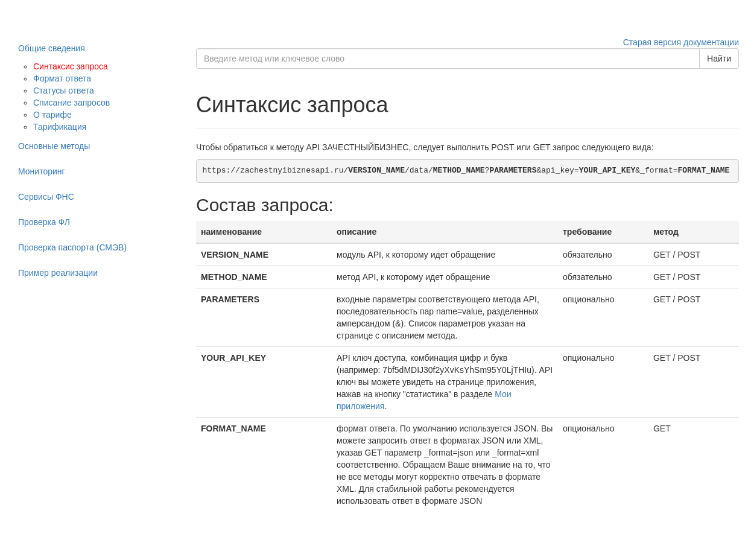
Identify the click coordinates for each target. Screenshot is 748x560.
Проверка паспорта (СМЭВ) (72, 247)
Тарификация (60, 127)
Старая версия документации (681, 42)
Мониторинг (42, 171)
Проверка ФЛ (44, 222)
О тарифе (52, 115)
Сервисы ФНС (46, 197)
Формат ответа (62, 78)
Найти (719, 59)
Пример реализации (58, 273)
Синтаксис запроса (71, 66)
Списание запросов (71, 103)
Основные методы (54, 146)
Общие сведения (52, 48)
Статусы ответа (64, 91)
